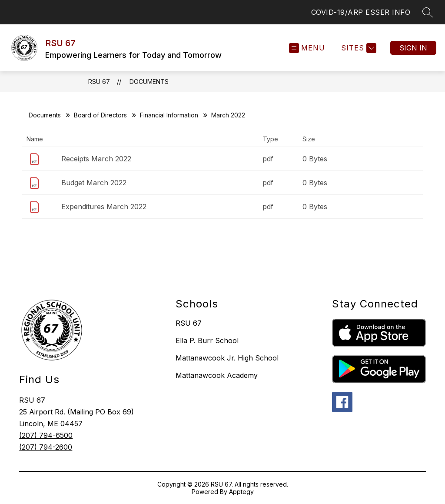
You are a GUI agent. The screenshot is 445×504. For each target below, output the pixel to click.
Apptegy (241, 492)
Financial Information (169, 115)
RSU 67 (99, 82)
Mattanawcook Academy (217, 375)
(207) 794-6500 (46, 435)
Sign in (413, 48)
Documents (149, 82)
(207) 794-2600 (46, 447)
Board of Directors (100, 115)
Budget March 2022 (94, 183)
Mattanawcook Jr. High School (227, 358)
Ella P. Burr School (207, 340)
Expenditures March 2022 (104, 207)
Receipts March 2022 (96, 159)
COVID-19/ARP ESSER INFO (361, 12)
